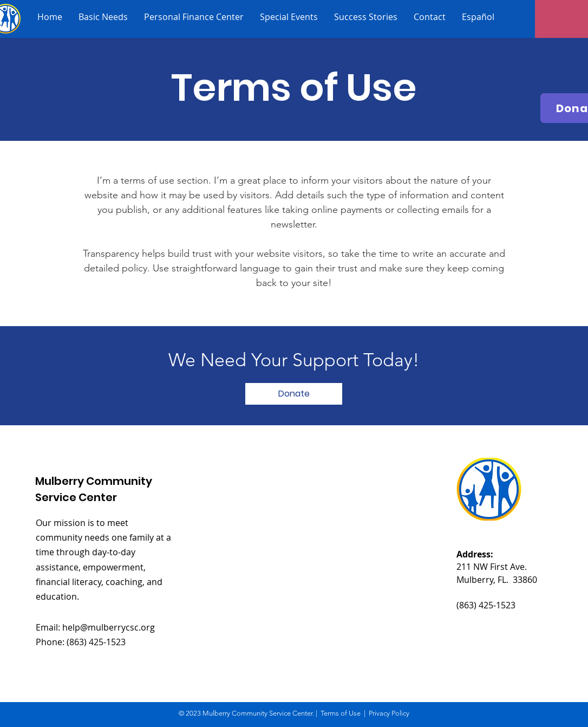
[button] (294, 394)
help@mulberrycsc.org (109, 627)
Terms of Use (341, 713)
